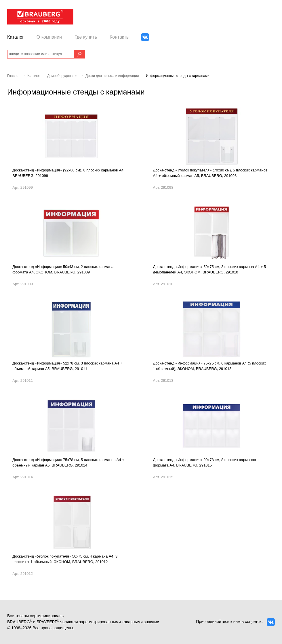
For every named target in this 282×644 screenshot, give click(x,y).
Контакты (120, 37)
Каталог (16, 37)
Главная (14, 76)
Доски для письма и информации (112, 76)
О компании (49, 37)
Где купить (86, 37)
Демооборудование (63, 76)
